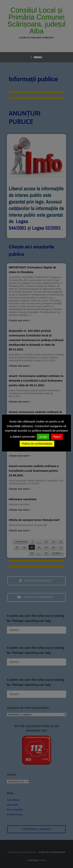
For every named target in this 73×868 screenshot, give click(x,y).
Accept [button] (43, 437)
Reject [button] (57, 437)
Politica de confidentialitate (37, 444)
